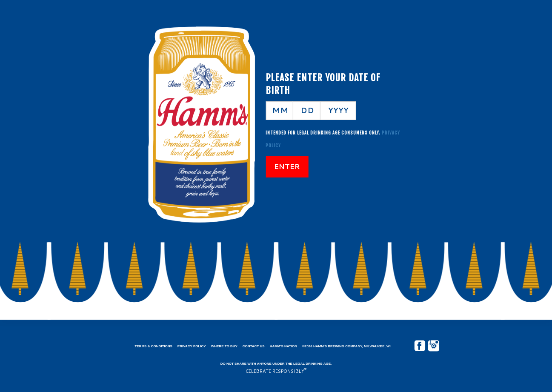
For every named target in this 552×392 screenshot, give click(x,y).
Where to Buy (224, 346)
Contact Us (254, 346)
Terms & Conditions (153, 346)
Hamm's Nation (283, 346)
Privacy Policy (192, 346)
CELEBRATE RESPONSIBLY (275, 371)
